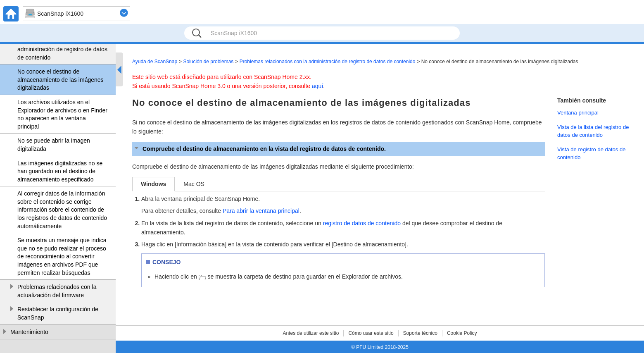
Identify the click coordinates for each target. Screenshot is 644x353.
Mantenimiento (29, 332)
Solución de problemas (208, 62)
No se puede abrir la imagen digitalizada (54, 145)
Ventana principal (578, 113)
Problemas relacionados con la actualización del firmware (57, 291)
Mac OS (194, 184)
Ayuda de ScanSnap (155, 62)
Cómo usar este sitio (371, 333)
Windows (153, 184)
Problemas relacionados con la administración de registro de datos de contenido (62, 49)
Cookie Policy (462, 333)
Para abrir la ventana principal (261, 211)
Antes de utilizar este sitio (311, 333)
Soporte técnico (420, 333)
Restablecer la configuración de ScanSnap (58, 313)
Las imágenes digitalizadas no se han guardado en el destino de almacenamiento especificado (60, 171)
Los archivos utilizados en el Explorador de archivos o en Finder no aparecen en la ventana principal (62, 114)
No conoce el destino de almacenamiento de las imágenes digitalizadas (61, 80)
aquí (317, 86)
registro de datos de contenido (362, 223)
